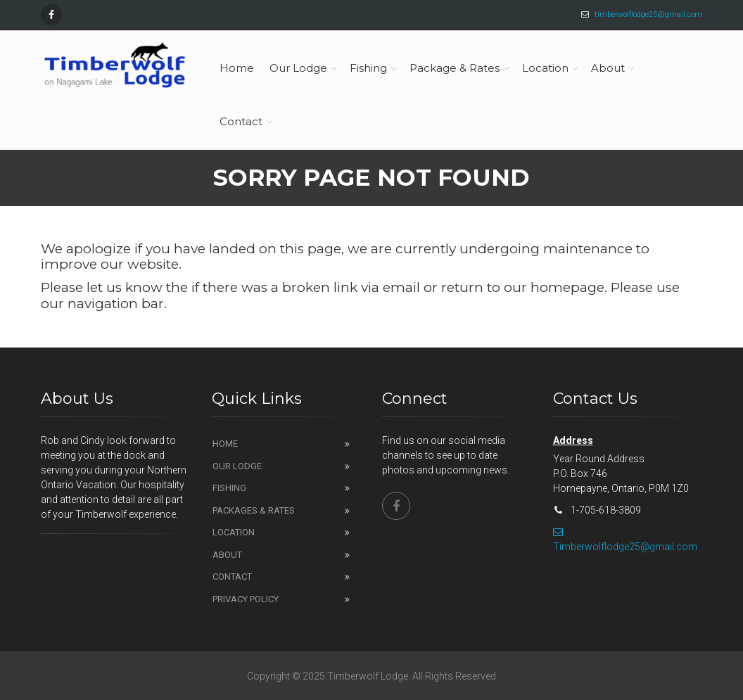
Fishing (229, 488)
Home (225, 444)
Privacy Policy (246, 599)
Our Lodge (237, 466)
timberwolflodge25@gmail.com (648, 14)
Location (234, 532)
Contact (232, 577)
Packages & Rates (254, 510)
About (227, 555)
